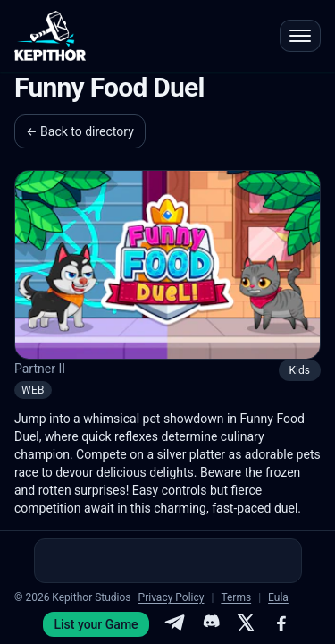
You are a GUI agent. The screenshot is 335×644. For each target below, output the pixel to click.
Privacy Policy (172, 597)
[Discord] (210, 624)
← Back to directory (80, 131)
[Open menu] (300, 36)
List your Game (96, 624)
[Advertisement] (168, 561)
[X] (246, 624)
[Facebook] (281, 624)
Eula (278, 597)
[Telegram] (174, 624)
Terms (236, 597)
